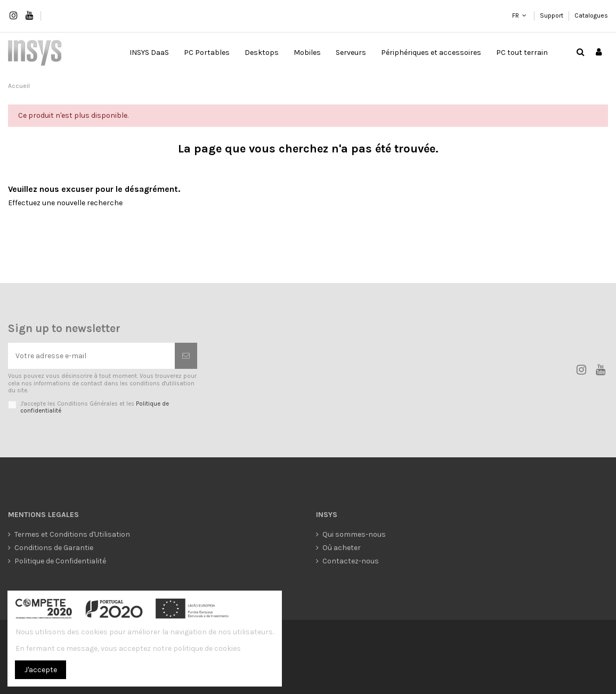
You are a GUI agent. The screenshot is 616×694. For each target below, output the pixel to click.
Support (552, 15)
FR (515, 15)
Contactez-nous (351, 561)
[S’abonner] (186, 356)
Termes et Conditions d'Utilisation (72, 534)
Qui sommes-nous (354, 534)
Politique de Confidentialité (60, 561)
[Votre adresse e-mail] (91, 356)
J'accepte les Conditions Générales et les (95, 407)
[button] (207, 53)
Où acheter (342, 548)
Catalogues (591, 15)
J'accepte (41, 670)
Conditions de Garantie (54, 548)
